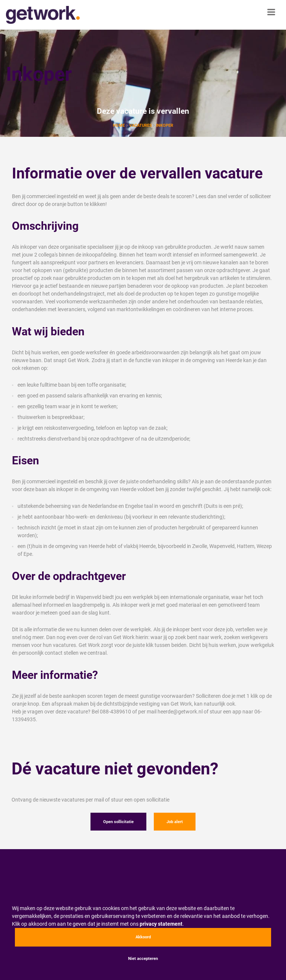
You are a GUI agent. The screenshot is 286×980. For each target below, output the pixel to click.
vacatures (141, 125)
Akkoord (143, 937)
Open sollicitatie (118, 822)
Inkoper (165, 125)
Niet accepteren (143, 959)
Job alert (175, 822)
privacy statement (161, 924)
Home (119, 125)
